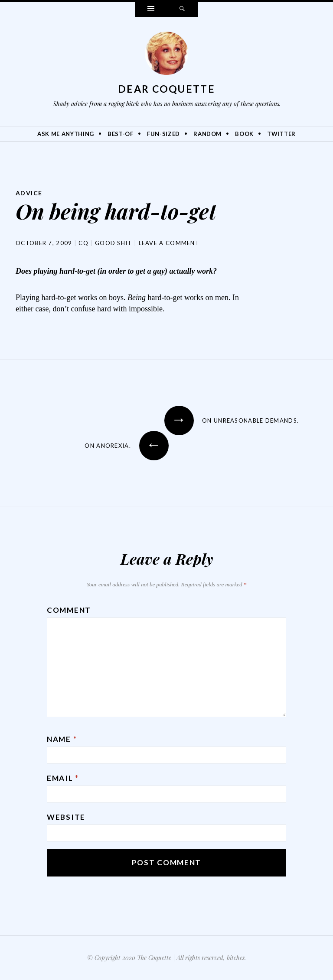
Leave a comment (169, 243)
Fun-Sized (163, 134)
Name (62, 739)
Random (207, 134)
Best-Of (121, 134)
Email (63, 778)
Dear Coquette (166, 89)
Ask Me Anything (66, 134)
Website (66, 817)
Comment (69, 610)
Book (244, 134)
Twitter (281, 134)
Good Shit (114, 243)
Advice (29, 193)
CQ (83, 243)
